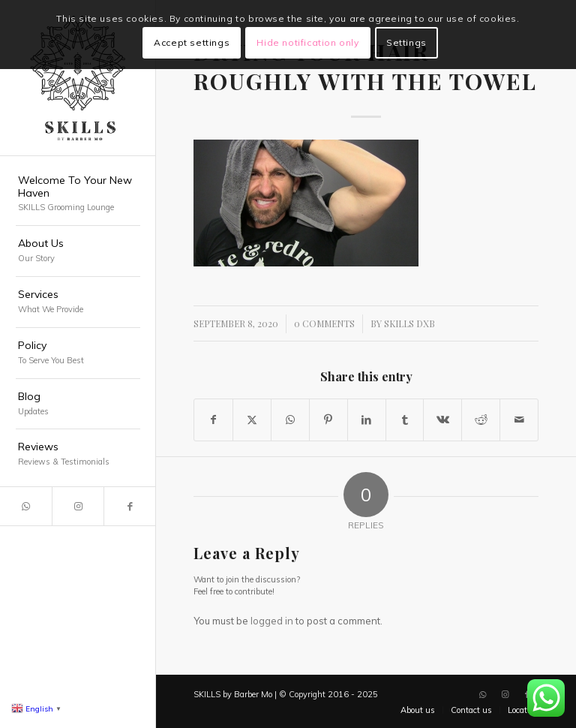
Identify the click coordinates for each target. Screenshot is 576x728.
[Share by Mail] (519, 420)
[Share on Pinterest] (328, 420)
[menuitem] (78, 195)
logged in (272, 621)
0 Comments (324, 323)
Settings (406, 42)
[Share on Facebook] (213, 420)
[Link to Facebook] (129, 506)
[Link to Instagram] (78, 506)
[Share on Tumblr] (405, 420)
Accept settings (192, 42)
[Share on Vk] (442, 420)
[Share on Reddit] (481, 420)
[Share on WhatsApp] (290, 420)
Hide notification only (307, 42)
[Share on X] (252, 420)
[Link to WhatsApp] (26, 506)
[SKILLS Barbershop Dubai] (78, 78)
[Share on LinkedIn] (367, 420)
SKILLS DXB (409, 323)
